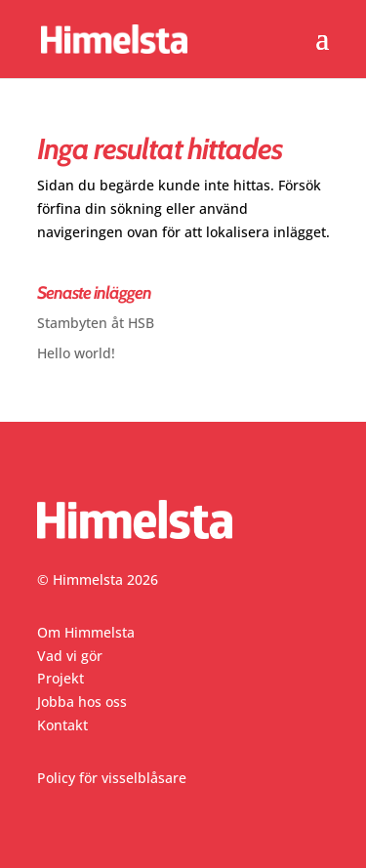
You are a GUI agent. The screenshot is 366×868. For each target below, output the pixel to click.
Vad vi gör (70, 656)
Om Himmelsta (86, 632)
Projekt (61, 678)
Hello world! (76, 353)
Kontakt (62, 725)
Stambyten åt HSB (96, 323)
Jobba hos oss (82, 702)
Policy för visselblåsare (112, 778)
